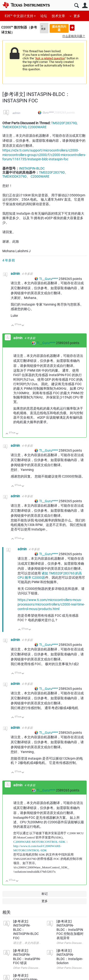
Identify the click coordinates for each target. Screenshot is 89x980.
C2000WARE (37, 127)
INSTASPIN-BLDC (32, 168)
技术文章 (58, 16)
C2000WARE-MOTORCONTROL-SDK (39, 842)
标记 (45, 894)
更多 (77, 16)
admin (16, 113)
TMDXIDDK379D (14, 127)
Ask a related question (50, 58)
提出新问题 (72, 28)
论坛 (44, 16)
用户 (85, 6)
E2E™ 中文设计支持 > (20, 16)
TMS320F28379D (64, 123)
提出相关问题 (59, 28)
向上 (13, 326)
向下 (23, 326)
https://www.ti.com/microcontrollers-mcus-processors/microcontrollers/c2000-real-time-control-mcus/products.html (51, 604)
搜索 (77, 6)
